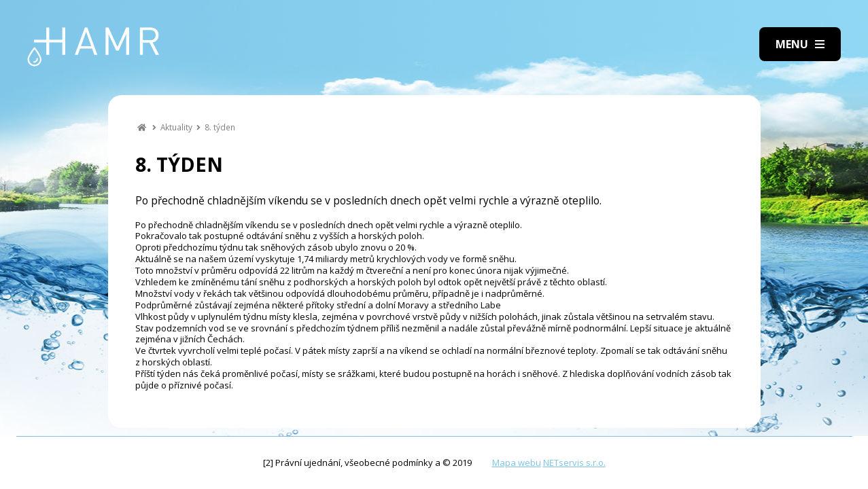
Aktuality (176, 127)
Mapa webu (517, 463)
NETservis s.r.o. (574, 463)
